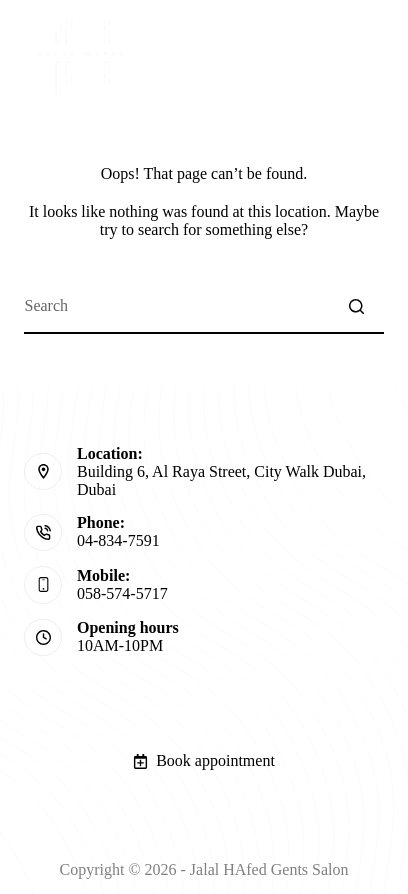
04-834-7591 (118, 540)
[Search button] (356, 306)
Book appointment (204, 760)
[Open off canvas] (373, 58)
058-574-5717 (122, 593)
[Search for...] (203, 306)
